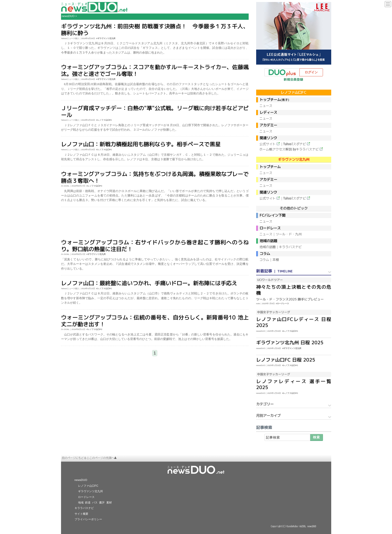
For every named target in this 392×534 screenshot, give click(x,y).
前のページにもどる (74, 458)
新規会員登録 (293, 79)
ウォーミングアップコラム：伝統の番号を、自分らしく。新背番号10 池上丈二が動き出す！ (155, 320)
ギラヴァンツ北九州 (90, 491)
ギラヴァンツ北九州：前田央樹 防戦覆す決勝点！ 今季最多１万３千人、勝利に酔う (155, 30)
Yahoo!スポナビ (295, 144)
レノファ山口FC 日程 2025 (285, 360)
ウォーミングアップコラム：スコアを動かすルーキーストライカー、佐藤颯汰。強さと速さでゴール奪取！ (155, 70)
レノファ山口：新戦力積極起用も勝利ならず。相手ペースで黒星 (141, 144)
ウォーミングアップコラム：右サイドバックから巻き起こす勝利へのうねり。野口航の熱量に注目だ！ (155, 246)
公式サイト (268, 144)
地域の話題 (268, 247)
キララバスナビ (290, 247)
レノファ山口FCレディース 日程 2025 (293, 322)
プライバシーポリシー (88, 519)
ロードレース (86, 497)
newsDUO (68, 16)
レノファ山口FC (88, 486)
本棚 (276, 260)
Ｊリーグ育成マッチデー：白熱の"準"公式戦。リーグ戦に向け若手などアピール (155, 111)
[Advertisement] (155, 223)
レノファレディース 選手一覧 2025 (293, 384)
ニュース (266, 106)
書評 (102, 502)
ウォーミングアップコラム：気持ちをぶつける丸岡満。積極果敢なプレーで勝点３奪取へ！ (155, 177)
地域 (81, 502)
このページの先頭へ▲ (103, 458)
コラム (264, 260)
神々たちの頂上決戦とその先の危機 (293, 290)
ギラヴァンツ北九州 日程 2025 (290, 342)
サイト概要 (81, 514)
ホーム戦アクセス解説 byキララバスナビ (289, 149)
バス (95, 502)
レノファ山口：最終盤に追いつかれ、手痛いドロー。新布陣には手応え (149, 283)
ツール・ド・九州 (289, 234)
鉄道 (88, 502)
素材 (109, 502)
